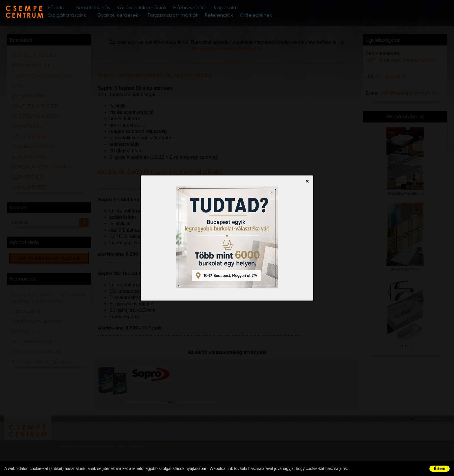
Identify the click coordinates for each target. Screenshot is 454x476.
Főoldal (74, 8)
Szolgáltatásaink (82, 17)
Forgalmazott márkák (181, 17)
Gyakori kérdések (129, 17)
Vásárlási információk (167, 8)
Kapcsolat (260, 8)
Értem (440, 468)
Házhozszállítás (221, 8)
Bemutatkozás (114, 8)
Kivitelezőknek (259, 17)
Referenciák (224, 17)
